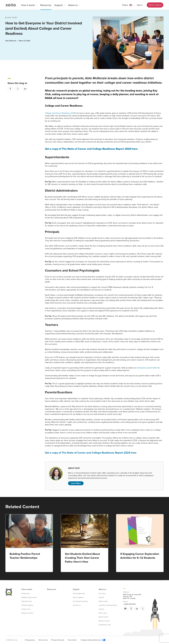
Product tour (26, 609)
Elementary (26, 593)
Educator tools (27, 601)
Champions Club (105, 625)
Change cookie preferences (93, 640)
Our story (102, 593)
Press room (103, 613)
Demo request (155, 5)
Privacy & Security (58, 640)
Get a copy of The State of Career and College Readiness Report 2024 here (91, 149)
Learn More (76, 483)
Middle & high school (29, 597)
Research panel (104, 621)
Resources (46, 5)
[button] (128, 5)
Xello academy (78, 597)
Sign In (140, 5)
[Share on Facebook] (10, 89)
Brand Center (104, 617)
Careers (102, 609)
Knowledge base (79, 593)
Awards (101, 597)
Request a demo (27, 613)
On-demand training (80, 601)
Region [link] (125, 5)
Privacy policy (30, 640)
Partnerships (103, 601)
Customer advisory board (108, 605)
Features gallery (27, 605)
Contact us (77, 605)
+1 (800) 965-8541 (129, 604)
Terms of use (43, 640)
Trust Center (72, 640)
